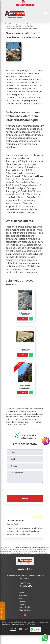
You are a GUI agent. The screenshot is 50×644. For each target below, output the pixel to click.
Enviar (25, 499)
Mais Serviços (25, 610)
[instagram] (23, 2)
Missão (22, 599)
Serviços (23, 601)
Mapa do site (25, 607)
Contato (23, 604)
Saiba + (23, 319)
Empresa (23, 596)
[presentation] (25, 489)
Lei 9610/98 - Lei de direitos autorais (36, 553)
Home (22, 593)
